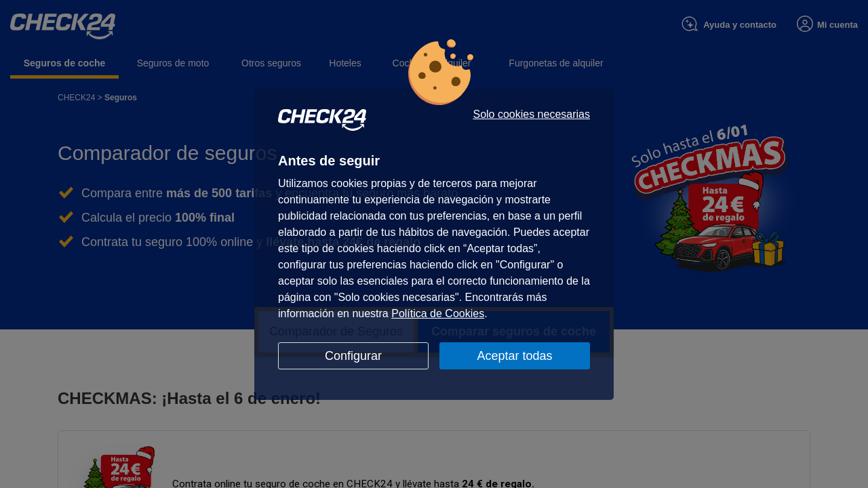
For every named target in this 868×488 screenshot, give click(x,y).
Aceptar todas (514, 356)
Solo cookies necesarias (531, 115)
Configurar (353, 356)
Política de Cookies (438, 313)
